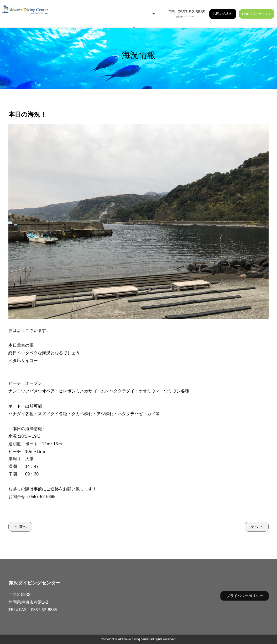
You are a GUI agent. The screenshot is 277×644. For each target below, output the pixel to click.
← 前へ (20, 527)
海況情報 (85, 10)
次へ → (257, 527)
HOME (68, 10)
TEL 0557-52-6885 (187, 9)
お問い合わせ (223, 10)
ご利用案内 (133, 10)
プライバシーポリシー (245, 596)
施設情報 (155, 10)
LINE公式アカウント (257, 10)
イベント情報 (107, 10)
